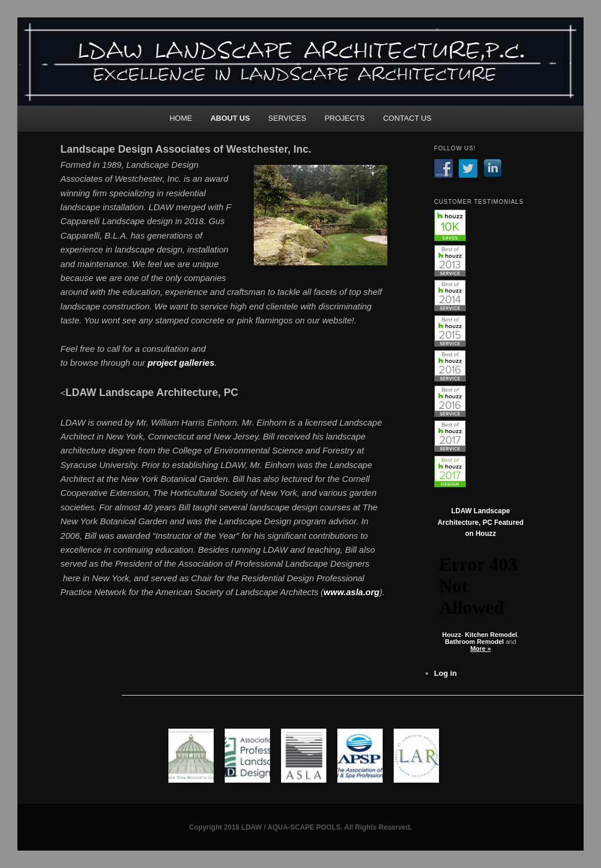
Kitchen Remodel (491, 635)
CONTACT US (407, 118)
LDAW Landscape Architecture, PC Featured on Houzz (481, 522)
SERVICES (287, 118)
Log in (446, 673)
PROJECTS (345, 118)
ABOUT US (230, 118)
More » (481, 649)
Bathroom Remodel (474, 642)
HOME (181, 118)
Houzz (452, 635)
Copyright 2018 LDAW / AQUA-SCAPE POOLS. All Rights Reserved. (301, 827)
